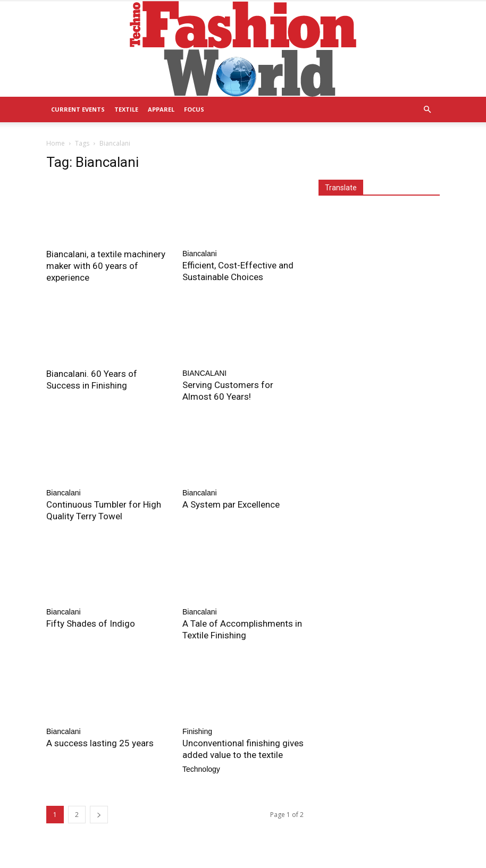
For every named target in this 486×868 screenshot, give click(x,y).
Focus (194, 109)
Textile (126, 109)
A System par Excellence (231, 504)
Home (56, 143)
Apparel (161, 109)
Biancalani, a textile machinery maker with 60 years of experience (106, 266)
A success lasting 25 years (100, 743)
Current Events (78, 109)
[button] (427, 110)
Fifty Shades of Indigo (91, 623)
